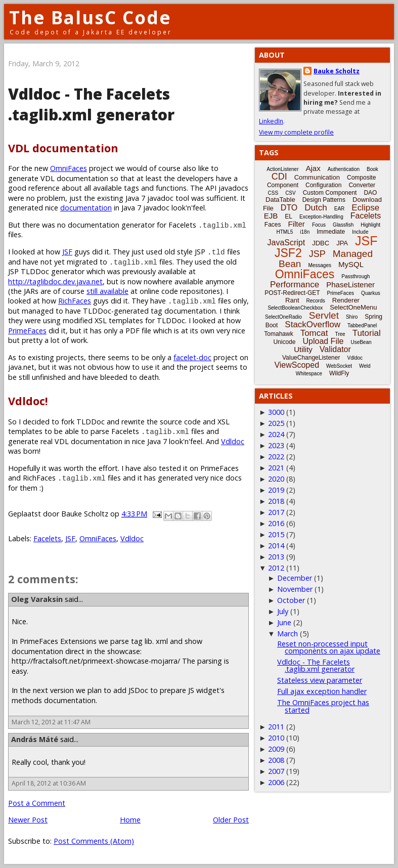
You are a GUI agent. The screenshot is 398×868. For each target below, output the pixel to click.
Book (372, 169)
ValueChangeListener (311, 358)
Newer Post (28, 820)
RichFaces (75, 301)
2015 (276, 534)
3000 (276, 412)
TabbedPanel (362, 325)
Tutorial (367, 333)
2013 (276, 557)
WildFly (339, 373)
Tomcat (314, 333)
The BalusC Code (90, 17)
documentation (86, 208)
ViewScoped (297, 365)
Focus (319, 225)
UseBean (361, 342)
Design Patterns (324, 200)
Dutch (316, 208)
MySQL (351, 264)
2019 (276, 490)
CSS (273, 193)
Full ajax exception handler (322, 691)
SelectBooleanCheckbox (295, 308)
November (295, 589)
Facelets (47, 538)
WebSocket (339, 366)
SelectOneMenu (353, 307)
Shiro (352, 317)
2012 (276, 568)
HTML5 (285, 232)
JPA (342, 243)
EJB (271, 216)
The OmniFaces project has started (323, 706)
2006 (276, 782)
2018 (276, 501)
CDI (279, 177)
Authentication (344, 169)
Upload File (323, 341)
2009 (276, 749)
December (295, 578)
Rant (292, 300)
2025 (276, 423)
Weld (365, 366)
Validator (335, 349)
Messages (320, 265)
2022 (276, 457)
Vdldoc (233, 441)
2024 (276, 434)
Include (360, 232)
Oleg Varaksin (37, 599)
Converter (362, 185)
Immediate (331, 232)
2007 (276, 771)
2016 (276, 523)
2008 (276, 760)
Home (130, 820)
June (284, 622)
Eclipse (365, 208)
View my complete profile (296, 132)
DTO (289, 208)
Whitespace (309, 374)
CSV (291, 193)
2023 (276, 445)
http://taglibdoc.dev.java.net (55, 281)
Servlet (324, 315)
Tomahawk (278, 334)
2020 (276, 479)
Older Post (231, 820)
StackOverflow (313, 324)
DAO (370, 193)
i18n (305, 232)
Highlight (370, 225)
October (291, 600)
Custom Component (330, 193)
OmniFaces (69, 168)
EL (289, 216)
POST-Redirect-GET (292, 293)
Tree (340, 334)
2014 (276, 546)
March (288, 634)
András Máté (35, 739)
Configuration (323, 185)
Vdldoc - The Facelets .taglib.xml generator (316, 665)
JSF (67, 252)
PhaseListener (350, 285)
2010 (276, 738)
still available (107, 291)
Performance (295, 285)
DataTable (280, 200)
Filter (297, 224)
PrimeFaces (27, 331)
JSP (317, 254)
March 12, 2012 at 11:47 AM (51, 722)
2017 (276, 512)
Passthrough (356, 276)
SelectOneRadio (283, 317)
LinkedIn (271, 121)
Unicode (284, 342)
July (283, 611)
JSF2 (288, 253)
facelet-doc (192, 357)
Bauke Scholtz (337, 71)
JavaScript (286, 243)
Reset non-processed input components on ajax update (329, 647)
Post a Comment (37, 803)
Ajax (313, 168)
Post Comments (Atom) (94, 841)
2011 (276, 727)
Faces (273, 225)
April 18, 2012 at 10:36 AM (49, 783)
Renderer (346, 300)
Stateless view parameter (320, 680)
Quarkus (371, 293)
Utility (303, 349)
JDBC (321, 243)
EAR (340, 209)
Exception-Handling (321, 217)
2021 (276, 468)
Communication (317, 177)
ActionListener (282, 169)
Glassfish (343, 225)
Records (316, 301)
